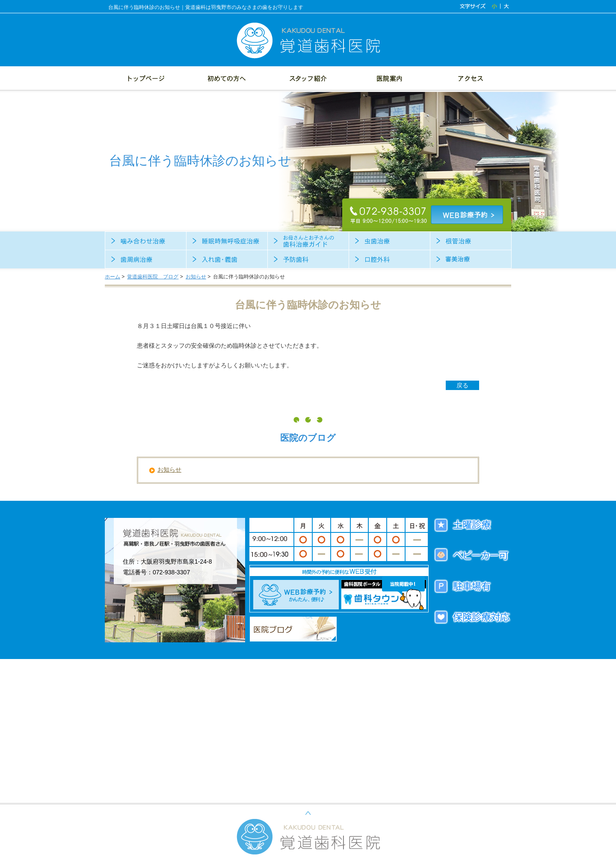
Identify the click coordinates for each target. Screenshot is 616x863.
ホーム (113, 277)
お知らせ (196, 277)
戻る (462, 385)
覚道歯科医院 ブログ (153, 277)
